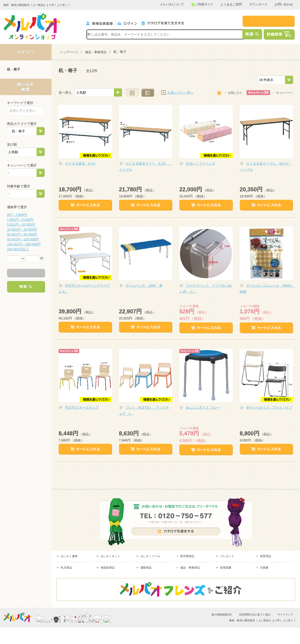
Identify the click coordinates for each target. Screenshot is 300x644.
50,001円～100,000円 (23, 239)
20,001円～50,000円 (22, 234)
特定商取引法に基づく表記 (255, 614)
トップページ (69, 52)
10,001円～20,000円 (22, 229)
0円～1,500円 (17, 215)
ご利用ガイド (202, 5)
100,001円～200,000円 (24, 244)
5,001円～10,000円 (21, 225)
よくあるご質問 (231, 4)
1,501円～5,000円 (20, 220)
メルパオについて (172, 4)
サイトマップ (285, 614)
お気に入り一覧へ (180, 93)
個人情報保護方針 (222, 614)
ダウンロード (258, 4)
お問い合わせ (284, 4)
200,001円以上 (18, 249)
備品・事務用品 (96, 52)
